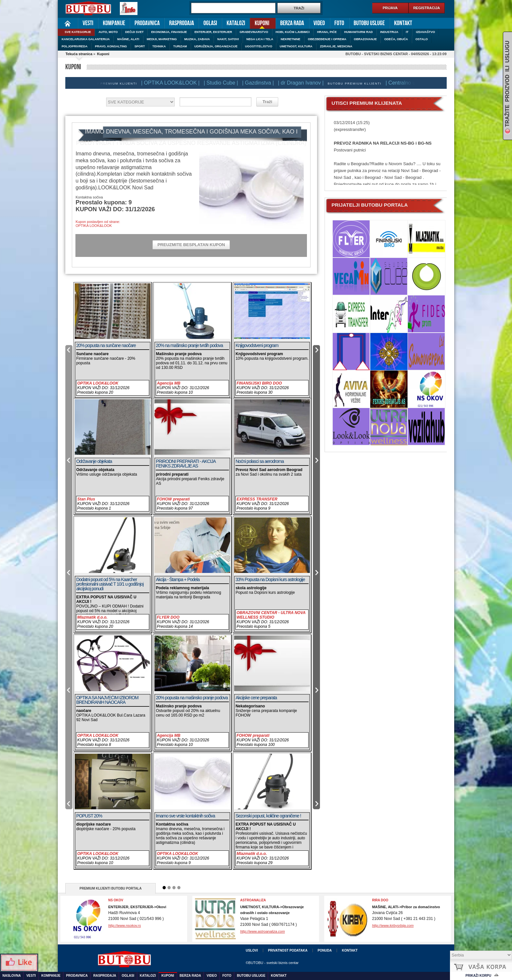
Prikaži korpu (479, 976)
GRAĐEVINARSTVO (254, 32)
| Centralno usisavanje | (415, 83)
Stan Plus (86, 499)
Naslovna (68, 23)
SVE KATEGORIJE (78, 32)
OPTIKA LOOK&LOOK (98, 383)
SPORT (140, 46)
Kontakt (403, 23)
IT (407, 32)
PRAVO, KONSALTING (111, 46)
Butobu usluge (369, 23)
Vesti (88, 23)
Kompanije (114, 23)
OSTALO (422, 39)
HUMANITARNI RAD (358, 32)
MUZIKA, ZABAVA (197, 39)
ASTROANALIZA (253, 900)
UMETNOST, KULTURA (296, 46)
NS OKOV (116, 900)
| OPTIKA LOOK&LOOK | (172, 83)
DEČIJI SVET (134, 32)
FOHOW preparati (173, 499)
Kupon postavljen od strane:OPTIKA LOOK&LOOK (98, 224)
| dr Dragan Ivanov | (303, 83)
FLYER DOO (168, 617)
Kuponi (260, 23)
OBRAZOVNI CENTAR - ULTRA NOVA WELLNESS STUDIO (271, 615)
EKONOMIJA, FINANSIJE (169, 32)
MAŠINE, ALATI (128, 39)
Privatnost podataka (288, 950)
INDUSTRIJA (389, 32)
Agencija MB (168, 383)
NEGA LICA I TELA (260, 39)
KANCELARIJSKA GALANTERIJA (86, 39)
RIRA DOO (380, 900)
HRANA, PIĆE (327, 32)
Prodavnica (147, 23)
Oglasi (210, 23)
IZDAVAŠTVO (425, 32)
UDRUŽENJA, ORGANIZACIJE (216, 46)
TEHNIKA (159, 46)
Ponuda (325, 950)
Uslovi (252, 950)
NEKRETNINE (291, 39)
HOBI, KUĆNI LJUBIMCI (293, 32)
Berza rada (292, 23)
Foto (339, 23)
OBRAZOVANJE (365, 39)
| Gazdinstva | (260, 83)
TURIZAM (180, 46)
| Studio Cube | (223, 83)
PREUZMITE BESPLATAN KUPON (191, 245)
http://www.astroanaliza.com (262, 931)
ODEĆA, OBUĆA (396, 39)
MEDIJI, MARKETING (162, 39)
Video (319, 23)
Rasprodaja (182, 23)
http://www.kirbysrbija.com (393, 925)
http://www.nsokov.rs (124, 925)
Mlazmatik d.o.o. (92, 617)
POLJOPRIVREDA (75, 46)
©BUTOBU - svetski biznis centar (272, 963)
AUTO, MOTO (108, 32)
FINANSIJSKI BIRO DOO (259, 383)
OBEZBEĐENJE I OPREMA (327, 39)
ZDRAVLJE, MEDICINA (336, 46)
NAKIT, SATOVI (228, 39)
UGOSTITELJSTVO (258, 46)
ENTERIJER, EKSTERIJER (213, 32)
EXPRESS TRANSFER (257, 499)
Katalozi (236, 23)
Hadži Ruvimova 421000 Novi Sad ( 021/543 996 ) (137, 913)
